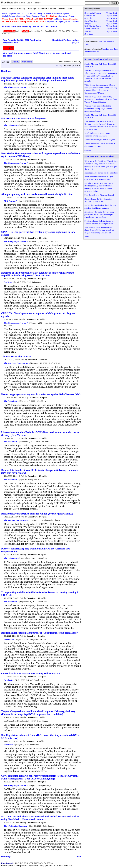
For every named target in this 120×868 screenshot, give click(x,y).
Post (115, 13)
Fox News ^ (9, 282)
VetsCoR (88, 31)
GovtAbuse (63, 16)
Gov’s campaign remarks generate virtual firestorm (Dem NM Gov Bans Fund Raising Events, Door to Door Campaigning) (40, 777)
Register (37, 3)
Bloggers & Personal (93, 13)
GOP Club (89, 18)
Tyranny (72, 16)
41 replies (44, 122)
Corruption (21, 16)
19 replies (43, 476)
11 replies (42, 782)
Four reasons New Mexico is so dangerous (23, 118)
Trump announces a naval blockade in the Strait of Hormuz (100, 145)
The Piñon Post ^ (11, 125)
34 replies (43, 84)
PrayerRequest (15, 13)
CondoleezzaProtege (35, 197)
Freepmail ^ (9, 639)
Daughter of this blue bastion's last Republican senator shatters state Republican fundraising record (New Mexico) (38, 274)
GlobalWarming (9, 16)
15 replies (43, 238)
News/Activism (91, 21)
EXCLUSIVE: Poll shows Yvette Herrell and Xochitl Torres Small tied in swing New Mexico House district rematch (40, 818)
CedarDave (33, 84)
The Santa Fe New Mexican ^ (16, 520)
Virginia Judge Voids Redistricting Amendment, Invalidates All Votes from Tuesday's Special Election (101, 99)
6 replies (44, 397)
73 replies (43, 360)
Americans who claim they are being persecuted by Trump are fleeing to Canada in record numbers (99, 214)
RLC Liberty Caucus (93, 26)
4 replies (41, 741)
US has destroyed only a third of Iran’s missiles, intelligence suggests (100, 207)
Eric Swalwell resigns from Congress (100, 140)
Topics (109, 13)
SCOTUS (25, 13)
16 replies (41, 319)
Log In (29, 3)
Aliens (48, 13)
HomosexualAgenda (60, 13)
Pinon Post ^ (9, 745)
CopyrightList (51, 22)
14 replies (43, 517)
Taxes (28, 16)
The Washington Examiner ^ (16, 826)
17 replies (42, 160)
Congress (36, 16)
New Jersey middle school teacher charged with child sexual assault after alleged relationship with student (100, 230)
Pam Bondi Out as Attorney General (99, 195)
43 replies (42, 822)
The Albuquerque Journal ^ (16, 87)
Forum (22, 3)
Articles (6, 62)
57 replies (42, 677)
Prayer (5, 13)
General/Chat (90, 16)
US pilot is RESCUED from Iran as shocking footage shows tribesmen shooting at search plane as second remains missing (99, 187)
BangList (41, 13)
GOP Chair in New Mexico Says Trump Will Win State (30, 674)
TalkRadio (58, 19)
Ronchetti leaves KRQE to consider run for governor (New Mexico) (37, 514)
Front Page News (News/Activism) (99, 156)
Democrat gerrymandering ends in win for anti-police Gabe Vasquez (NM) (41, 394)
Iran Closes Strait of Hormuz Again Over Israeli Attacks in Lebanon (99, 178)
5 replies (42, 636)
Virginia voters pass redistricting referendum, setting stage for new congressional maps (98, 108)
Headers (68, 66)
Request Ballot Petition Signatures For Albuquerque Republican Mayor (39, 633)
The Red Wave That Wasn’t (16, 357)
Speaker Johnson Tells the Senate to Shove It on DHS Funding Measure (99, 222)
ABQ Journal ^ (10, 201)
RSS (79, 857)
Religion (88, 23)
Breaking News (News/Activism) (98, 59)
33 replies (43, 438)
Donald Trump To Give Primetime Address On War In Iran (99, 200)
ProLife (33, 13)
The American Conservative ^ (17, 363)
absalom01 (32, 360)
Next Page (6, 71)
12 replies (50, 197)
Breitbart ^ (9, 680)
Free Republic (10, 3)
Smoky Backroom (92, 29)
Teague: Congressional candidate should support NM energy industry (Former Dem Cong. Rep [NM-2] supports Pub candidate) (38, 713)
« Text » (77, 66)
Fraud (43, 16)
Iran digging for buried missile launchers (101, 173)
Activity (16, 62)
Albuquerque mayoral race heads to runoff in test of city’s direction (37, 194)
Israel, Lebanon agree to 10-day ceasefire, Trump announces (97, 134)
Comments (27, 62)
